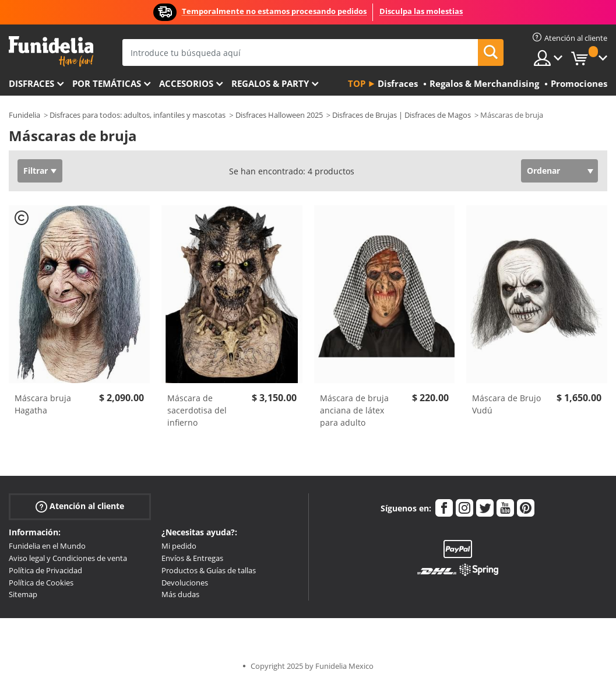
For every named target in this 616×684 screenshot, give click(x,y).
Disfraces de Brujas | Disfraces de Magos (402, 115)
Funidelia (24, 115)
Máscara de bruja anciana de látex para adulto (354, 410)
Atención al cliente (80, 506)
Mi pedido (179, 546)
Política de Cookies (41, 583)
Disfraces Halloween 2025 (279, 115)
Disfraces (31, 83)
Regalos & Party (270, 83)
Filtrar (36, 171)
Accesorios (186, 83)
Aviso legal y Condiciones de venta (68, 558)
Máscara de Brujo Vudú (506, 404)
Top (357, 83)
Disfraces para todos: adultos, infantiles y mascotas (138, 115)
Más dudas (180, 594)
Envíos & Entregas (192, 558)
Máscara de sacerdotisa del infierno (197, 410)
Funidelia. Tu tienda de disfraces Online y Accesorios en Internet (51, 52)
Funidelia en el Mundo (47, 546)
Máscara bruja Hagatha (43, 404)
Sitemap (23, 594)
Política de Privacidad (45, 570)
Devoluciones (185, 583)
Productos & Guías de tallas (209, 570)
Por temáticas (107, 83)
